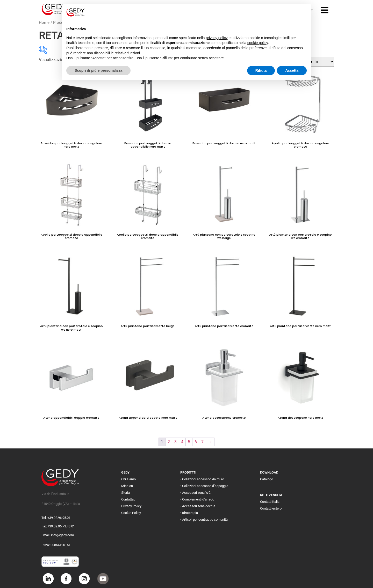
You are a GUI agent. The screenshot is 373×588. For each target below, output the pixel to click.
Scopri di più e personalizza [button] (98, 70)
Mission (127, 486)
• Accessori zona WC (195, 493)
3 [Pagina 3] (175, 442)
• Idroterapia (189, 513)
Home (44, 23)
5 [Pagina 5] (189, 442)
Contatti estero (271, 508)
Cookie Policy (131, 513)
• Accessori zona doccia (198, 506)
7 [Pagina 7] (202, 442)
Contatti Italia (270, 502)
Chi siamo (128, 479)
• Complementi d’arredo (197, 499)
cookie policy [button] (258, 43)
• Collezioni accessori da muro (202, 479)
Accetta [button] (292, 70)
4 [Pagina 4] (182, 442)
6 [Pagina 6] (196, 442)
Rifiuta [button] (261, 70)
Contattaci (129, 499)
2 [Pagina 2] (169, 442)
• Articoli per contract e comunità (204, 520)
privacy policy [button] (217, 38)
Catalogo (267, 479)
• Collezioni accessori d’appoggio (204, 486)
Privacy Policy (131, 506)
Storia (125, 493)
